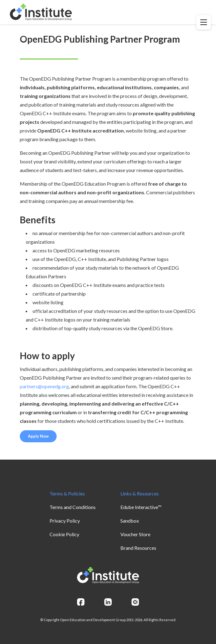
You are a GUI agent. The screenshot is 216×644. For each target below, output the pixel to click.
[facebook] (81, 602)
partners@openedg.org (44, 386)
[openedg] (135, 602)
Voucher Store (135, 534)
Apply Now (38, 436)
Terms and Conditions (73, 507)
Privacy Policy (65, 521)
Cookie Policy (64, 534)
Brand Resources (138, 548)
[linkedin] (108, 602)
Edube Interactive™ (141, 507)
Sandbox (130, 521)
